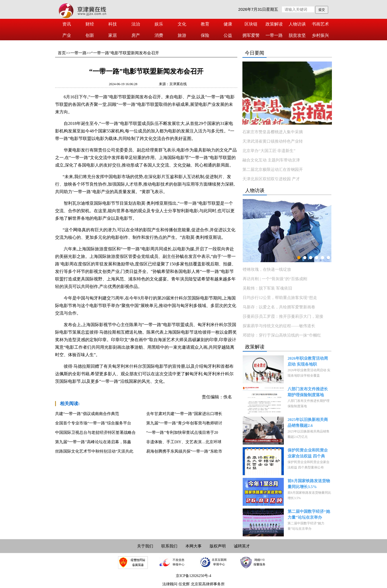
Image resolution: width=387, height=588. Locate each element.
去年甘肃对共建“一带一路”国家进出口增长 (184, 414)
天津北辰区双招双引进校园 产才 (271, 179)
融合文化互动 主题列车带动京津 (271, 160)
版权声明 (218, 546)
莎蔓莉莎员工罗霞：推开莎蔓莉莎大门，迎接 (283, 316)
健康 (228, 24)
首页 (62, 53)
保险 (205, 35)
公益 (228, 35)
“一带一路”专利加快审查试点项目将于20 (182, 432)
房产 (136, 35)
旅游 (182, 35)
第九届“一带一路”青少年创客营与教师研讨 (184, 423)
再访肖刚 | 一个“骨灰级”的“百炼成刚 (275, 279)
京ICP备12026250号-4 (193, 576)
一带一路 (274, 35)
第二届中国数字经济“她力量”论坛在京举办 (309, 514)
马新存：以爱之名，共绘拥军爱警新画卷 (279, 307)
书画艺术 (320, 24)
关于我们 (145, 546)
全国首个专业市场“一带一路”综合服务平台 (93, 423)
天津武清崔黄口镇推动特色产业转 (273, 141)
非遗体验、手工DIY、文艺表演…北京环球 (184, 442)
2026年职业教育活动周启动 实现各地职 (308, 361)
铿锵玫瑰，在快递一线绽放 (267, 269)
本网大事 (193, 546)
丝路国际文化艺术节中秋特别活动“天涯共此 (94, 451)
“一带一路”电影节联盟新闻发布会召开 (125, 53)
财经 (90, 24)
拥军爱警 (251, 35)
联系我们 (169, 546)
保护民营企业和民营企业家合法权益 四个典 (308, 453)
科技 (113, 24)
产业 (67, 35)
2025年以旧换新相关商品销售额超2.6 (308, 423)
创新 (90, 35)
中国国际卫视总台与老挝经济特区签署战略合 (95, 432)
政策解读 (274, 24)
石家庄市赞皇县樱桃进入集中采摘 (273, 132)
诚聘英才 (242, 546)
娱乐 (159, 24)
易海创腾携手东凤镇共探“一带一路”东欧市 (184, 451)
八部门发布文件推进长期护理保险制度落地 (308, 392)
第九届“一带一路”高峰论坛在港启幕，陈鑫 (93, 442)
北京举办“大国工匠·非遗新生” (269, 151)
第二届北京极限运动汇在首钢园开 (273, 169)
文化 (182, 24)
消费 (159, 35)
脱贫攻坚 (297, 35)
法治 (136, 24)
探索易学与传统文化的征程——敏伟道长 (279, 326)
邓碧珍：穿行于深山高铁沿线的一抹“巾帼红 (282, 335)
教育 (205, 24)
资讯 (67, 24)
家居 (113, 35)
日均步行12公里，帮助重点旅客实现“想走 (280, 298)
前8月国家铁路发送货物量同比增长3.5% (309, 484)
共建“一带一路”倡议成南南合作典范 (87, 414)
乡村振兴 (320, 35)
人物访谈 (297, 24)
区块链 (251, 24)
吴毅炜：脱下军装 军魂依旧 (267, 288)
